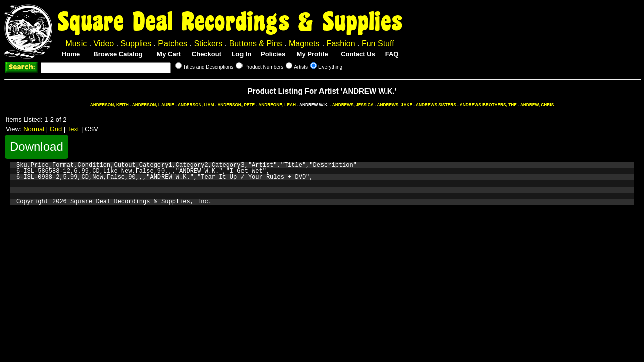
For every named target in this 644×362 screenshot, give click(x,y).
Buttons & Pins (256, 43)
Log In (241, 54)
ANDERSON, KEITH (109, 105)
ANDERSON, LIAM (196, 105)
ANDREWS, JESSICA (353, 105)
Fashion (341, 43)
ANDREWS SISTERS (436, 105)
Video (104, 43)
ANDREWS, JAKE (394, 105)
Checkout (207, 54)
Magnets (304, 43)
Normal (34, 129)
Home (71, 54)
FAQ (392, 54)
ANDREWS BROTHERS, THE (488, 105)
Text (73, 129)
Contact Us (358, 54)
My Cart (169, 54)
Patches (173, 43)
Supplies (136, 43)
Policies (273, 54)
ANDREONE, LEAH (277, 105)
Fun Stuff (378, 43)
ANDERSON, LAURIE (153, 105)
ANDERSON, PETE (236, 105)
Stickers (208, 43)
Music (76, 43)
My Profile (312, 54)
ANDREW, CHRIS (537, 105)
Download (36, 147)
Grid (56, 129)
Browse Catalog (118, 54)
